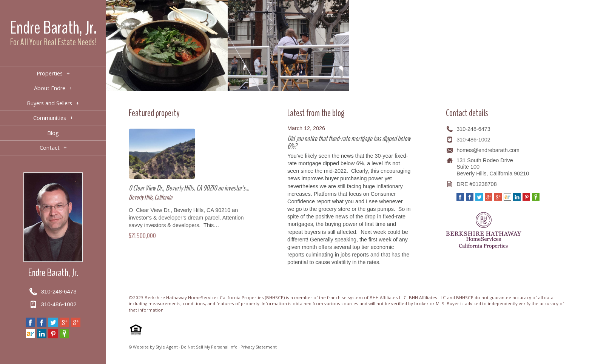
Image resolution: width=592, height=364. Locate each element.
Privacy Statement (259, 347)
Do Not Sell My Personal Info (209, 347)
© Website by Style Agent (153, 347)
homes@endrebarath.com (488, 150)
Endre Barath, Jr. (53, 28)
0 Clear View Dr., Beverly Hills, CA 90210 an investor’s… (189, 188)
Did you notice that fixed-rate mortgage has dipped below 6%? (349, 142)
